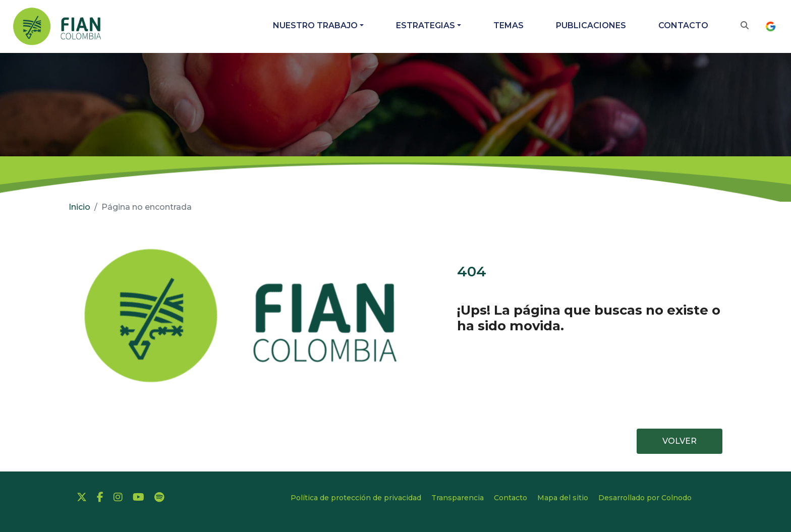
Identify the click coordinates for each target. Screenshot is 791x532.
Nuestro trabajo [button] (315, 25)
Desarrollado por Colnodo (645, 498)
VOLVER (680, 441)
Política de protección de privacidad (356, 498)
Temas (508, 25)
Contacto (683, 25)
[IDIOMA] (773, 26)
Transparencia (458, 498)
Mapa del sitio (563, 498)
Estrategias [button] (426, 25)
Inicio (79, 207)
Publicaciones (591, 25)
